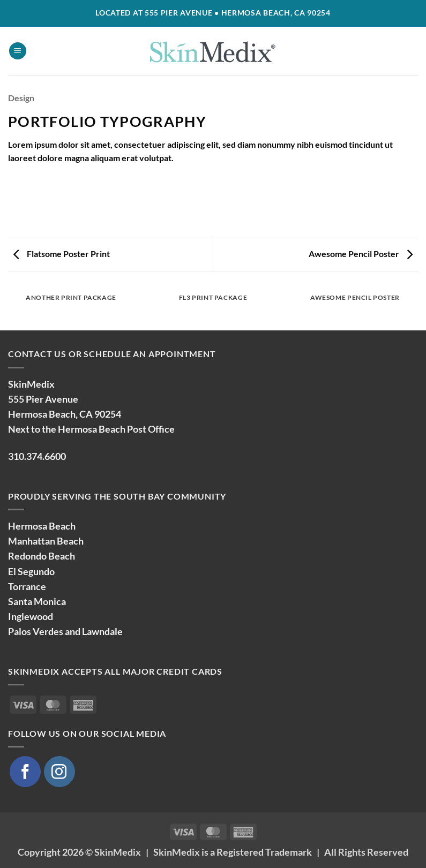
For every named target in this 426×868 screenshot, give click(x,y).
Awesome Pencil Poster (361, 254)
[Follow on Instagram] (59, 772)
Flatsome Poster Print (62, 254)
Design (21, 98)
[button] (18, 51)
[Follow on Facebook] (25, 772)
